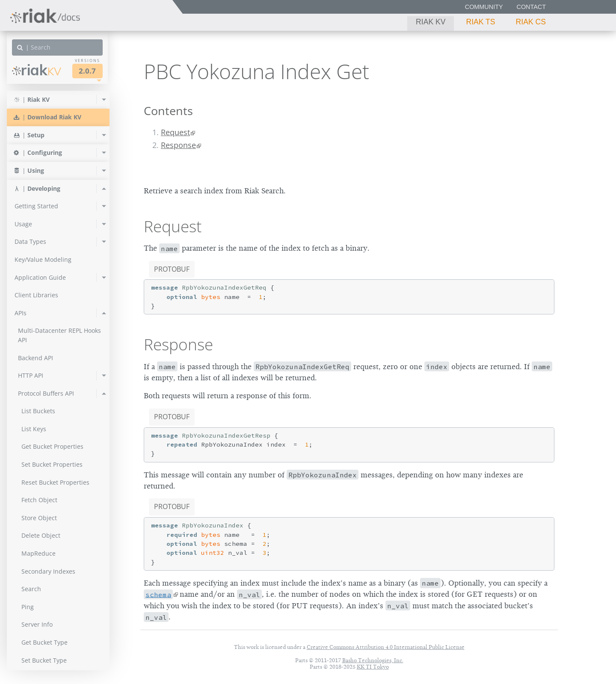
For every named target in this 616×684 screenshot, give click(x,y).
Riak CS (531, 22)
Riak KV (431, 22)
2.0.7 (87, 71)
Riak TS (480, 22)
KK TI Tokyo (373, 667)
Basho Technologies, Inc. (373, 660)
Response (178, 145)
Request (175, 132)
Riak (37, 70)
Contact (531, 7)
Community (484, 7)
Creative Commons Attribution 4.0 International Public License (386, 647)
